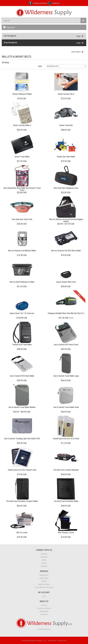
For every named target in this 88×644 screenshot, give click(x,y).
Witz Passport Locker (66, 533)
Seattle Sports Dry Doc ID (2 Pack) (66, 439)
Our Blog (44, 554)
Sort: (40, 66)
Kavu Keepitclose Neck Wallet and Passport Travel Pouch (22, 189)
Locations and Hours (44, 608)
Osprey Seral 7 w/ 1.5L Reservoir (22, 313)
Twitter (44, 560)
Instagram (44, 566)
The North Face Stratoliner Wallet (66, 501)
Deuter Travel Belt (66, 125)
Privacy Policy (52, 641)
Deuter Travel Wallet (22, 157)
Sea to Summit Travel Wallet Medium (22, 407)
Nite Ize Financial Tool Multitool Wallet (22, 251)
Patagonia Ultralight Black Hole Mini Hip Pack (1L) (66, 313)
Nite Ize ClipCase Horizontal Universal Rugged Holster (66, 220)
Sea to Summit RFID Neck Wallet (22, 376)
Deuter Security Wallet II (22, 125)
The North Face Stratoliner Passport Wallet (22, 501)
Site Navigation (10, 36)
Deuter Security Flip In (66, 94)
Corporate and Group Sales (44, 587)
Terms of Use (62, 641)
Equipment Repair (44, 584)
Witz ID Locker (22, 533)
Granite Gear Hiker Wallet (66, 157)
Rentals (44, 581)
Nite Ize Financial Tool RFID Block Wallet (66, 251)
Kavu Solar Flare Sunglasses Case (66, 188)
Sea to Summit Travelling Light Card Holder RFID (22, 439)
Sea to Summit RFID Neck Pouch (66, 345)
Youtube (44, 563)
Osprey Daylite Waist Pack (66, 282)
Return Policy (44, 578)
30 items (5, 62)
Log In (44, 596)
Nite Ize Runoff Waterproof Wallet (22, 282)
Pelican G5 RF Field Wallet (22, 345)
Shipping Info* (44, 575)
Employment (44, 611)
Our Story (44, 605)
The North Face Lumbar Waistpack (66, 470)
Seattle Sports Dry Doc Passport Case (22, 470)
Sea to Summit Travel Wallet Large (66, 376)
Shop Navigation (10, 42)
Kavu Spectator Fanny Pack (22, 219)
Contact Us (44, 614)
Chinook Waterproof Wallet (22, 94)
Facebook (44, 557)
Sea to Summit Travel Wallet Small (66, 407)
